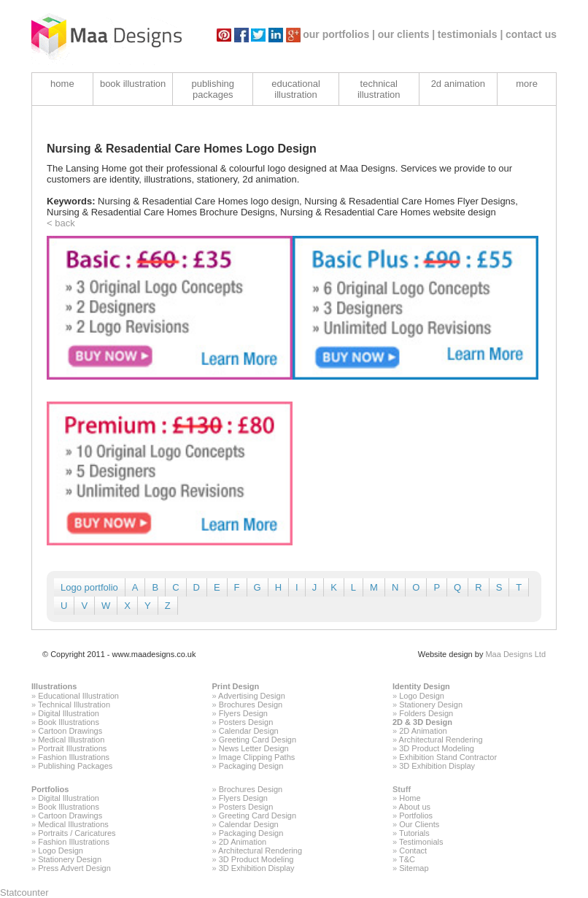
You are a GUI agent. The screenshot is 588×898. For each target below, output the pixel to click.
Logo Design (422, 696)
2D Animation (423, 731)
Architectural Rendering (441, 740)
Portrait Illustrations (72, 748)
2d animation (458, 84)
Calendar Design (249, 731)
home (62, 84)
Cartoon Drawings (70, 731)
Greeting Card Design (258, 740)
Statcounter (24, 893)
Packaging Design (251, 766)
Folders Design (426, 713)
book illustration (133, 84)
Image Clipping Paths (257, 757)
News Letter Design (254, 748)
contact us (531, 34)
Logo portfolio (89, 587)
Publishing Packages (75, 766)
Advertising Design (252, 696)
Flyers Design (243, 713)
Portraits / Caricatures (77, 833)
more (527, 84)
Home (410, 798)
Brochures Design (251, 705)
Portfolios (50, 789)
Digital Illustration (69, 713)
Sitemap (414, 868)
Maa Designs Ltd (515, 654)
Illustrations (54, 686)
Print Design (236, 686)
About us (415, 807)
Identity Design (421, 686)
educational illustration (296, 89)
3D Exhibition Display (437, 766)
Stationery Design (431, 705)
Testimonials (421, 842)
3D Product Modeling (437, 748)
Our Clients (419, 824)
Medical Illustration (71, 740)
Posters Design (246, 722)
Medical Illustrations (73, 824)
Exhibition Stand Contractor (448, 757)
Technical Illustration (74, 705)
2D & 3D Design (422, 722)
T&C (407, 859)
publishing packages (213, 89)
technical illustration (379, 89)
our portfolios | (339, 34)
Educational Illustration (78, 696)
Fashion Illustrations (74, 757)
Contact (413, 851)
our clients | (407, 34)
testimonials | (471, 34)
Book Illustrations (69, 722)
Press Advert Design (74, 868)
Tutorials (414, 833)
